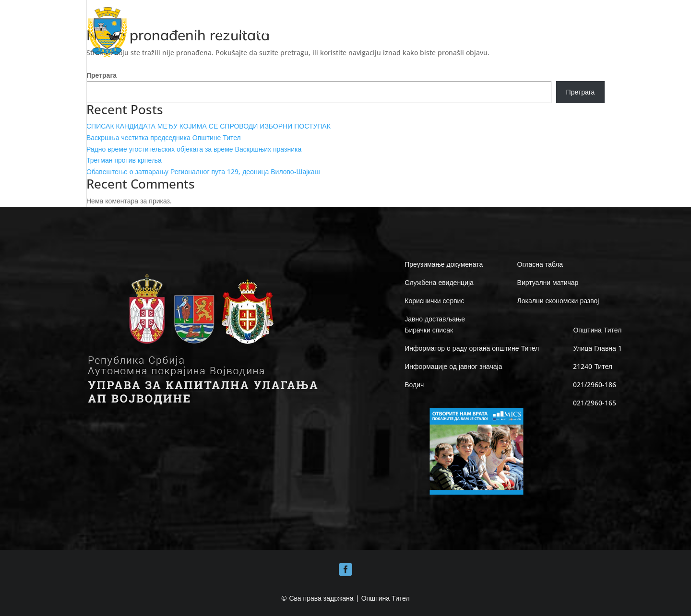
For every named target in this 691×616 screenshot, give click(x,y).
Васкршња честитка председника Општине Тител (164, 137)
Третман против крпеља (124, 160)
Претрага (101, 75)
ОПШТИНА (335, 32)
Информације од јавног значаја (453, 366)
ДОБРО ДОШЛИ (277, 32)
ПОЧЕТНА (230, 32)
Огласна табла (540, 264)
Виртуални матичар (548, 282)
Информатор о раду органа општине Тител (472, 348)
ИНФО (471, 32)
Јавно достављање (435, 319)
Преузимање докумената (444, 264)
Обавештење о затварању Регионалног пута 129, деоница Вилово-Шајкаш (203, 172)
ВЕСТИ (557, 32)
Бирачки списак (429, 330)
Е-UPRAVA (513, 32)
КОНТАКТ (591, 32)
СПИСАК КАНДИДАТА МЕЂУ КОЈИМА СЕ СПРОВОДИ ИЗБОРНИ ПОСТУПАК (208, 126)
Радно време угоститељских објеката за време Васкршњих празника (194, 149)
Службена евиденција (439, 282)
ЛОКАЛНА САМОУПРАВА (406, 32)
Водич (414, 385)
